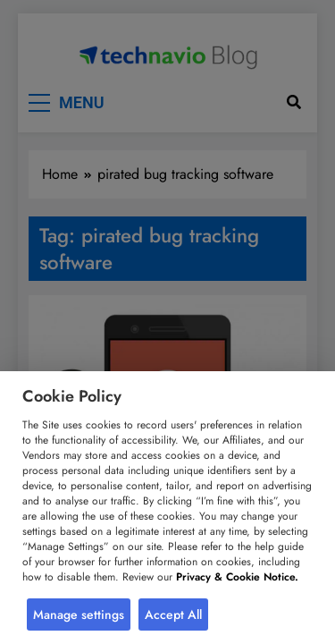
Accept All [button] (173, 614)
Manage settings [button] (79, 614)
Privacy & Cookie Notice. (237, 577)
